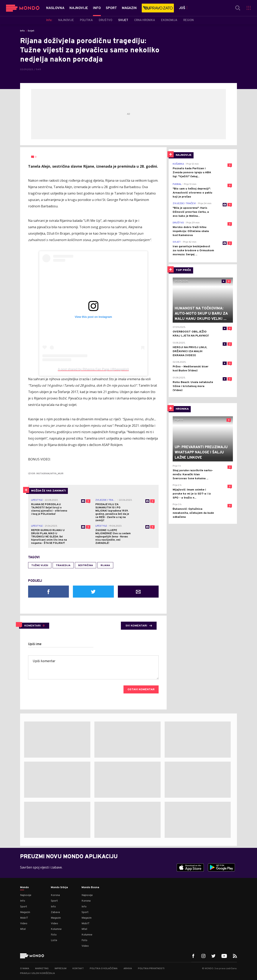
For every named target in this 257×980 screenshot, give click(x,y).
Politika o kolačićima (104, 969)
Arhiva (128, 969)
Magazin (25, 912)
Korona (55, 895)
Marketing (42, 969)
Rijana (105, 566)
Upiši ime (35, 644)
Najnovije (26, 895)
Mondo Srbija (59, 888)
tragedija (63, 566)
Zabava (55, 912)
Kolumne (56, 929)
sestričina (86, 566)
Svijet (31, 31)
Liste (54, 940)
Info (22, 31)
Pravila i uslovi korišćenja (37, 973)
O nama (25, 969)
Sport (24, 907)
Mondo (24, 888)
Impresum (61, 969)
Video (24, 924)
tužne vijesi (40, 566)
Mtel (23, 929)
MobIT (24, 918)
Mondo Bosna (90, 888)
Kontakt (78, 969)
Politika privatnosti (151, 969)
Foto (54, 935)
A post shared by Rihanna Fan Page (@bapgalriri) (93, 369)
